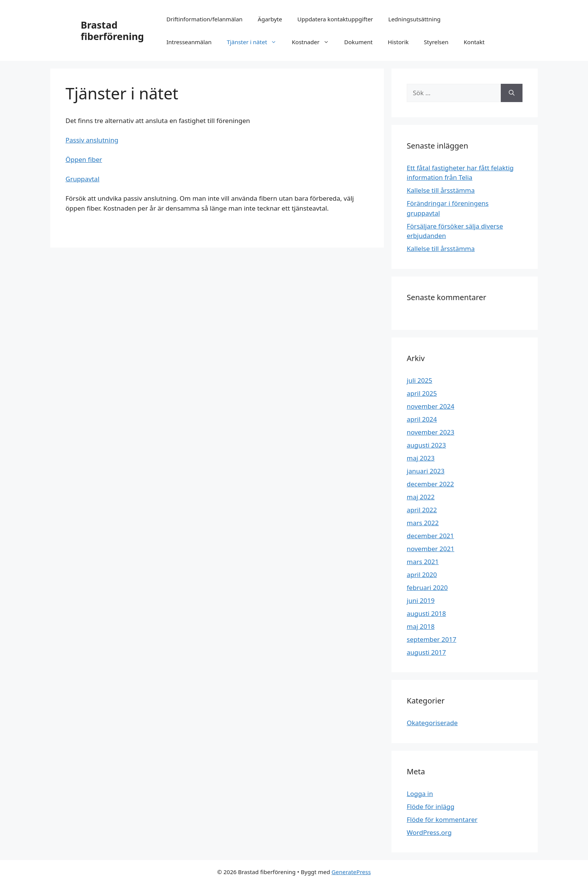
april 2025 (422, 393)
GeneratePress (351, 872)
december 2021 (430, 536)
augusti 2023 (426, 445)
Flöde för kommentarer (442, 819)
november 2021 (431, 549)
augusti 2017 (426, 652)
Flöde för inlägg (431, 806)
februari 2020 (427, 587)
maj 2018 (421, 626)
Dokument (358, 42)
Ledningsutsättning (415, 19)
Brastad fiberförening (112, 30)
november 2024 (431, 406)
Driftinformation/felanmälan (205, 19)
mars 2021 (423, 562)
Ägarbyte (270, 19)
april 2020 (422, 575)
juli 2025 (419, 380)
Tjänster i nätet (256, 42)
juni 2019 (421, 600)
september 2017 (431, 639)
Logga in (420, 794)
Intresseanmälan (189, 42)
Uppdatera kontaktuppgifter (335, 19)
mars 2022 (423, 523)
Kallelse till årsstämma (441, 190)
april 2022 (422, 510)
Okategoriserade (432, 723)
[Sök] (512, 93)
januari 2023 (426, 471)
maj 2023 (421, 458)
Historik (398, 42)
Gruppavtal (82, 179)
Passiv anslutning (92, 140)
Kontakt (474, 42)
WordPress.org (429, 832)
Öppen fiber (84, 159)
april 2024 (422, 419)
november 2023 (431, 432)
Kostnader (314, 42)
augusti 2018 (426, 613)
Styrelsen (436, 42)
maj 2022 (421, 497)
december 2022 (430, 484)
